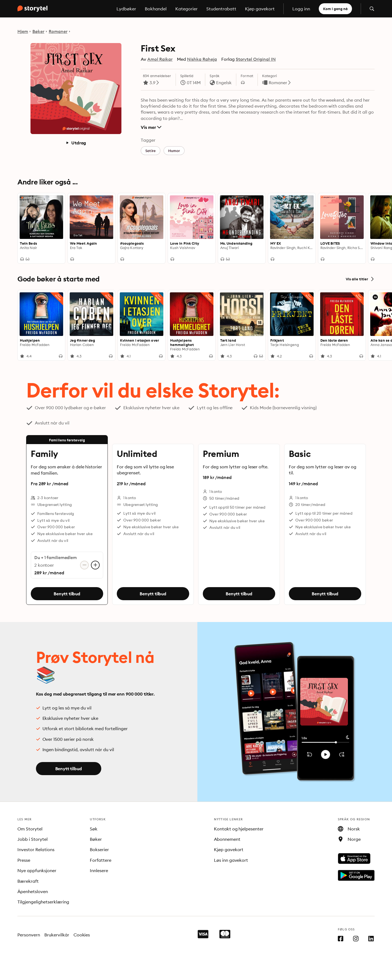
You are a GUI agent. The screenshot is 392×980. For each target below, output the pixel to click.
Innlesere (99, 870)
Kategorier (186, 9)
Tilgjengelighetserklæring (43, 902)
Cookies (82, 935)
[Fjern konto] (84, 565)
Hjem (23, 31)
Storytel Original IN (256, 59)
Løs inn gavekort (231, 860)
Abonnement (227, 839)
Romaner (58, 31)
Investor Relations (36, 849)
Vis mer (151, 127)
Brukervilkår (57, 935)
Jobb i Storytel (33, 839)
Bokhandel (156, 9)
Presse (24, 860)
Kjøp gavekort (260, 9)
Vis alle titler (360, 279)
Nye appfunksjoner (37, 870)
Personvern (29, 935)
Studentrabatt (221, 9)
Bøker (38, 31)
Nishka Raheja (202, 59)
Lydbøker (126, 9)
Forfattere (101, 860)
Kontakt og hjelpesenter (239, 829)
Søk (94, 829)
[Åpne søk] (372, 9)
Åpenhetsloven (33, 891)
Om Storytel (30, 829)
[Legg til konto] (95, 565)
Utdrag (76, 143)
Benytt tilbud (67, 593)
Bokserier (99, 849)
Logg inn (301, 9)
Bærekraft (28, 881)
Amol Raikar (160, 59)
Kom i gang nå (335, 9)
